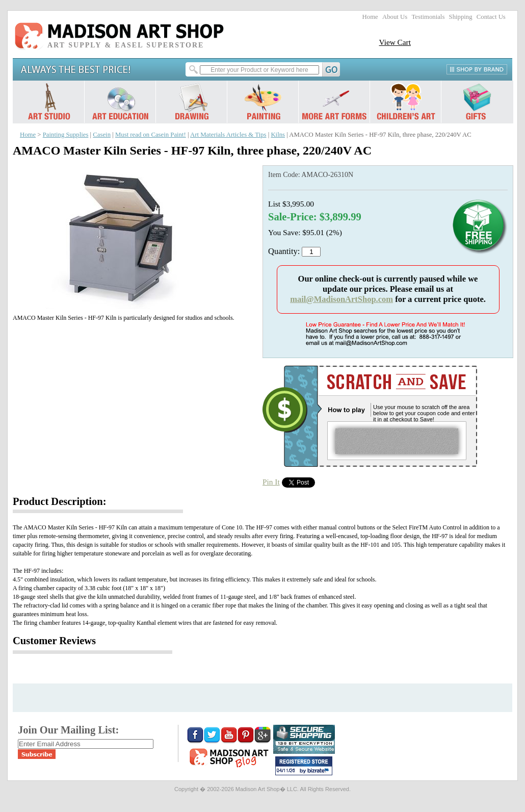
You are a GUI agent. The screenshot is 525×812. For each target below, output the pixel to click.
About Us (395, 17)
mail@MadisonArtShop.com (342, 299)
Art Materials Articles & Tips (228, 135)
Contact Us (491, 17)
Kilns (278, 135)
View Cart (395, 42)
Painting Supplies (66, 135)
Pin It (271, 482)
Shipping (461, 17)
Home (370, 17)
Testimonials (428, 17)
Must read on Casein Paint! (151, 135)
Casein (102, 135)
